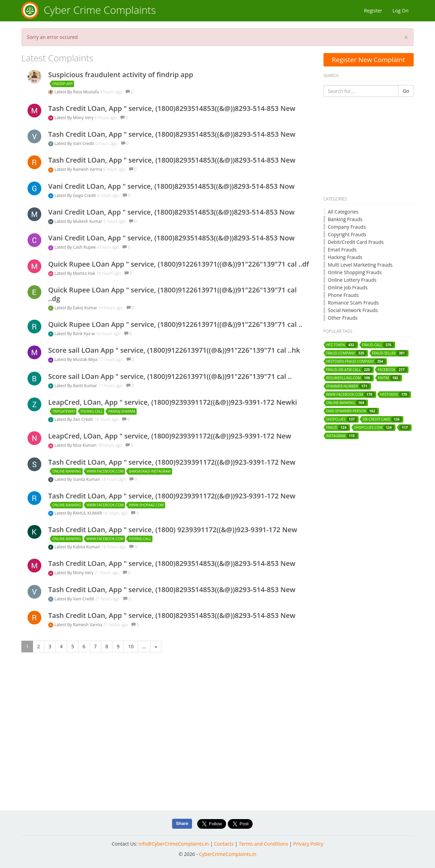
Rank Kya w (84, 334)
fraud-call (378, 345)
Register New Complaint (368, 60)
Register (373, 11)
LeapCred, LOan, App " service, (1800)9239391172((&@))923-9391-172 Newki (173, 402)
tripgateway (64, 411)
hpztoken (395, 394)
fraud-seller (390, 353)
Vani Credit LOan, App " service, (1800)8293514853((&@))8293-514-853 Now (171, 186)
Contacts (224, 844)
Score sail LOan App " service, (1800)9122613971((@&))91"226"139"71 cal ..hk (174, 350)
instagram (342, 436)
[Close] (406, 37)
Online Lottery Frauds (352, 280)
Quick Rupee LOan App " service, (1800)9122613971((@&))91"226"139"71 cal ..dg (172, 294)
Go (406, 91)
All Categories (343, 212)
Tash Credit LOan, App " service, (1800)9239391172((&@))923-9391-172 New (172, 462)
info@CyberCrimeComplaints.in (174, 844)
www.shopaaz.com (146, 505)
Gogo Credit (85, 195)
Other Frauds (343, 318)
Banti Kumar (86, 386)
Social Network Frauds (353, 310)
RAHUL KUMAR (88, 513)
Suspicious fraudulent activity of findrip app (121, 75)
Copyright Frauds (347, 234)
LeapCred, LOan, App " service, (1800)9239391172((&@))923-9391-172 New (170, 436)
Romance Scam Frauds (353, 303)
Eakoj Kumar (86, 308)
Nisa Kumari (85, 445)
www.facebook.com (105, 471)
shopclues (342, 419)
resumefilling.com (349, 378)
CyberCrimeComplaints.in (228, 854)
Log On (401, 11)
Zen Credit (83, 419)
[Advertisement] (369, 147)
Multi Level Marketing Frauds (360, 265)
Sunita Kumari (87, 479)
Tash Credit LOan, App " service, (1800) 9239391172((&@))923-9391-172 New (173, 530)
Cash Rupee (85, 247)
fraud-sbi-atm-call (349, 370)
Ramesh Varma (88, 169)
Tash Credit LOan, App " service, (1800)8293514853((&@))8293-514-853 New (172, 108)
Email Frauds (342, 250)
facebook (392, 370)
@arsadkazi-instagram (150, 471)
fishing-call (92, 411)
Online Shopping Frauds (355, 272)
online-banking (67, 471)
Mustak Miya (86, 359)
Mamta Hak (85, 273)
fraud (338, 427)
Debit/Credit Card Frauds (356, 242)
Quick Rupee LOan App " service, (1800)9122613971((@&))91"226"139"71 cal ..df (179, 264)
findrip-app (62, 84)
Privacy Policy (308, 844)
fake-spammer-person (352, 411)
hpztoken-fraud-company (356, 361)
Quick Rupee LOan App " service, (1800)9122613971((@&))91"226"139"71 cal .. (175, 324)
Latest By (64, 92)
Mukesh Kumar (88, 221)
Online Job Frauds (348, 287)
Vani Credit (84, 143)
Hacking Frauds (345, 257)
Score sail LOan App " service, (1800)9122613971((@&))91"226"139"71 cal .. (170, 376)
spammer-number (348, 386)
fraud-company (347, 353)
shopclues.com (374, 427)
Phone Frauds (343, 295)
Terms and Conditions (263, 844)
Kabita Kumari (87, 547)
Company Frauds (347, 227)
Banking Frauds (345, 219)
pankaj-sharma (122, 411)
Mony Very (84, 118)
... (144, 646)
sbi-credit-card (382, 419)
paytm (389, 378)
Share (182, 823)
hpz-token (342, 345)
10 (131, 646)
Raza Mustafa (86, 92)
